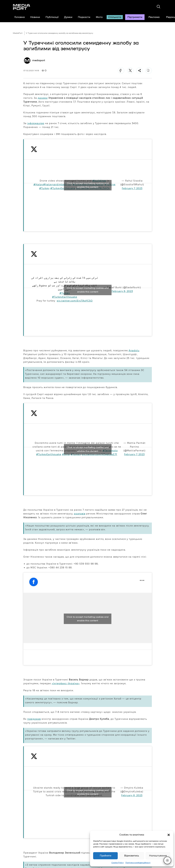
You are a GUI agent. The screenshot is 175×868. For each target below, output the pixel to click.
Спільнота (115, 17)
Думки (68, 17)
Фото (99, 17)
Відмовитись (132, 856)
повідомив (34, 719)
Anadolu (134, 350)
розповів (80, 514)
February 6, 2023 (122, 291)
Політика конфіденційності (138, 863)
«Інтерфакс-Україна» (66, 683)
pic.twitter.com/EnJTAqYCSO (75, 301)
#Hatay (38, 184)
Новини (35, 17)
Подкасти (84, 17)
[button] (169, 835)
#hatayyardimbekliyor (57, 184)
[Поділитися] (139, 71)
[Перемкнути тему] (167, 860)
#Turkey (44, 188)
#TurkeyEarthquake (63, 188)
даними (43, 98)
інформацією (36, 123)
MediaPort (18, 33)
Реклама (154, 17)
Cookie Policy (118, 863)
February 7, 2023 (132, 188)
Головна (20, 17)
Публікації (52, 17)
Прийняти (106, 856)
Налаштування (158, 856)
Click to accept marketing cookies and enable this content (88, 185)
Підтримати (135, 17)
